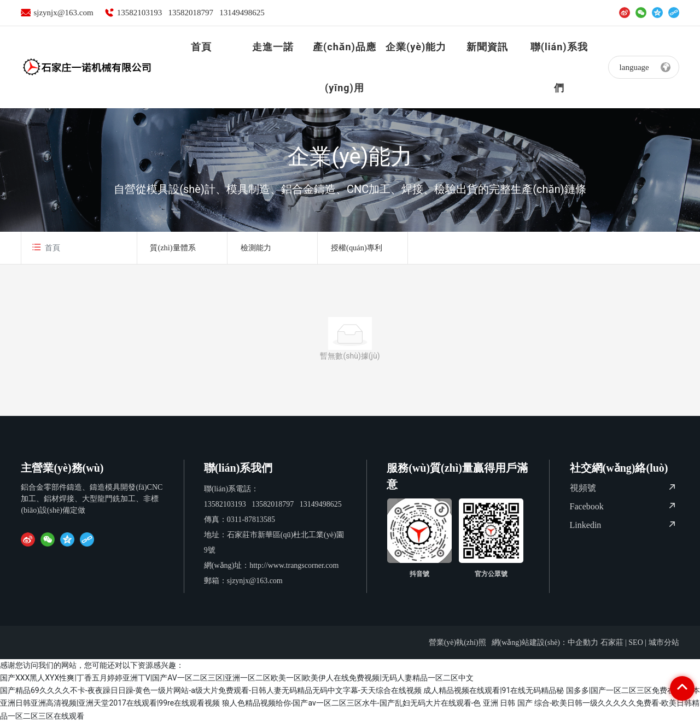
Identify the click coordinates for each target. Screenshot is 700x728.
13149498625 (242, 13)
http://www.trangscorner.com (294, 571)
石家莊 (612, 648)
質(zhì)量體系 (177, 250)
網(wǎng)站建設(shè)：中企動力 (545, 648)
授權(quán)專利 (361, 250)
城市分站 (664, 648)
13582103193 (140, 13)
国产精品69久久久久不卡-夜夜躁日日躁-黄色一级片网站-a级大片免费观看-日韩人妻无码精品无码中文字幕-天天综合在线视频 (211, 696)
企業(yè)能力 (350, 157)
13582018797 (191, 13)
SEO (635, 648)
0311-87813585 (251, 525)
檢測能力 (260, 250)
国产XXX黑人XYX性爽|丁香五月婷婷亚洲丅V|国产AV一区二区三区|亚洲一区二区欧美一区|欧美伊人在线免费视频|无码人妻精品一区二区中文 (237, 683)
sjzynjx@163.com (63, 13)
